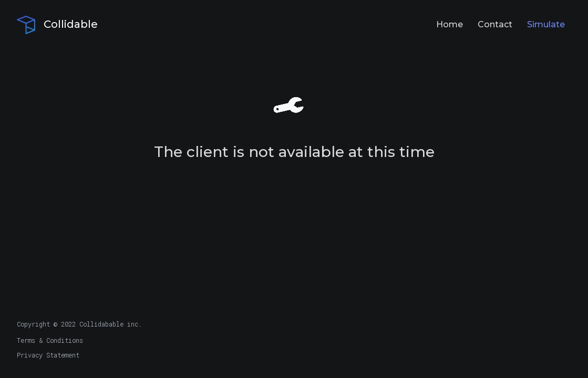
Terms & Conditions (50, 340)
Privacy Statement (48, 355)
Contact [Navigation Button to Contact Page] (495, 24)
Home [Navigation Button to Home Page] (450, 24)
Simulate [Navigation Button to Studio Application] (546, 24)
